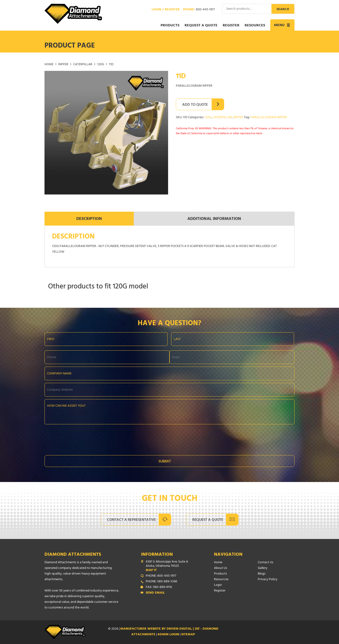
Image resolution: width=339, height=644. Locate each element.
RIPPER (63, 65)
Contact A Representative (131, 520)
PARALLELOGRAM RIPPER (269, 118)
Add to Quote (195, 105)
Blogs (262, 574)
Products (170, 26)
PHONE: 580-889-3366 (161, 582)
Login (218, 585)
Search (283, 10)
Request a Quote (201, 26)
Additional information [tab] (214, 219)
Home (49, 65)
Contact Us (266, 563)
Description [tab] (89, 219)
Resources (255, 26)
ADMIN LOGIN (168, 635)
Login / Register (166, 10)
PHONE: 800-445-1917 (161, 576)
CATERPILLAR (83, 65)
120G (101, 65)
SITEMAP (188, 635)
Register (231, 26)
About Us (221, 568)
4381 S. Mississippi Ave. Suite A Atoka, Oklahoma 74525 (170, 566)
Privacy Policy (268, 580)
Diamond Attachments (73, 555)
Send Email (155, 593)
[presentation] (80, 438)
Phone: (199, 10)
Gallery (263, 568)
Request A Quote (208, 520)
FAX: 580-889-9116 (159, 587)
